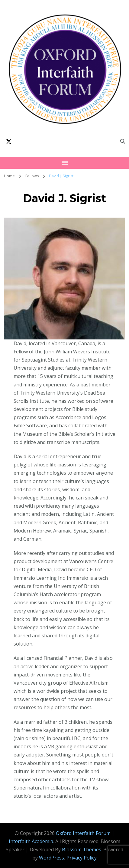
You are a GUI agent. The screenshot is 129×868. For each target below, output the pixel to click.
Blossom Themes (82, 850)
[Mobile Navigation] (64, 163)
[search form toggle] (123, 141)
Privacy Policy (82, 858)
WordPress (52, 858)
